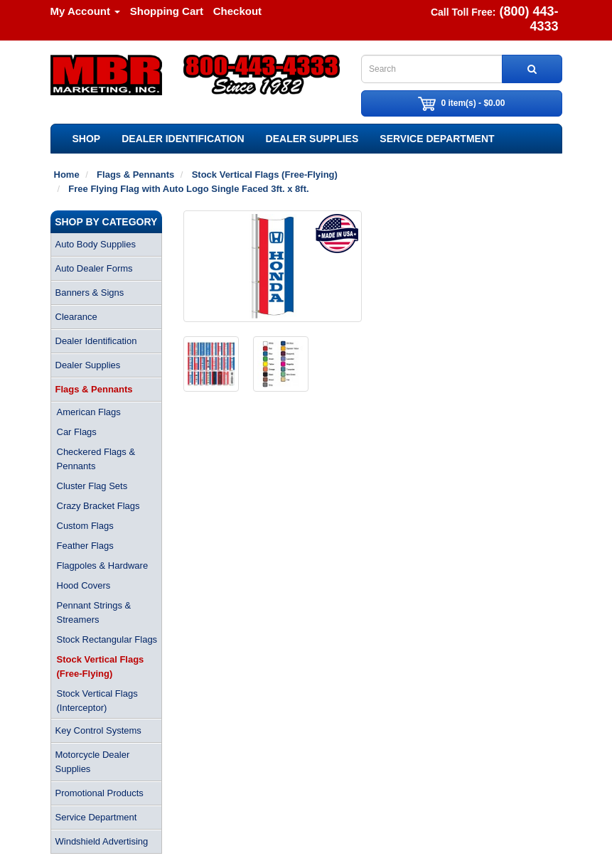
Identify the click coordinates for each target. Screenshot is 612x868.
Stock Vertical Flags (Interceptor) (97, 701)
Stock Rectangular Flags (107, 639)
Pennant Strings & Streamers (94, 612)
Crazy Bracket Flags (98, 506)
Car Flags (77, 432)
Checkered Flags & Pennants (96, 459)
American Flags (89, 412)
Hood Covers (84, 585)
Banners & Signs (90, 293)
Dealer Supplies (312, 139)
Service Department (437, 139)
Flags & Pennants (94, 389)
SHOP (87, 139)
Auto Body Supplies (96, 244)
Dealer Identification (183, 139)
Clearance (76, 317)
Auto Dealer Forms (94, 268)
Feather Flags (85, 546)
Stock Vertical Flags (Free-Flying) (101, 666)
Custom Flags (85, 526)
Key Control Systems (98, 730)
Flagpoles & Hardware (103, 566)
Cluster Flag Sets (92, 486)
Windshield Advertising (102, 841)
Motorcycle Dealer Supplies (93, 762)
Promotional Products (100, 793)
